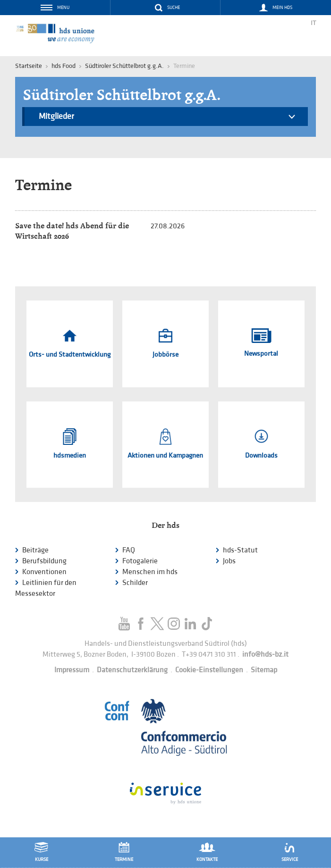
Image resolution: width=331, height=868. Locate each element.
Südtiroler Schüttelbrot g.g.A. (124, 66)
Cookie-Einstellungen (209, 670)
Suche (174, 8)
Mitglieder (167, 118)
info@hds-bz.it (265, 655)
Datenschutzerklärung (132, 670)
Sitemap (264, 670)
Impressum (72, 670)
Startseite (29, 66)
